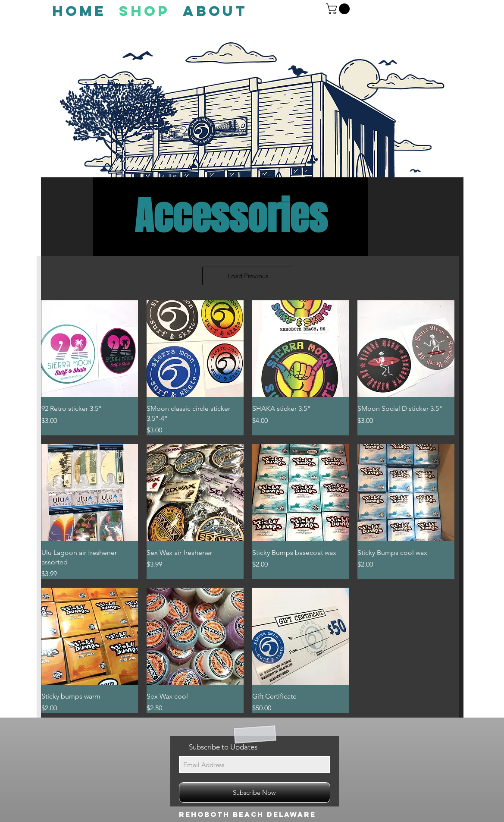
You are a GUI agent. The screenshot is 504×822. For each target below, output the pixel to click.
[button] (339, 9)
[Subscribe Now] (255, 792)
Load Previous (248, 276)
